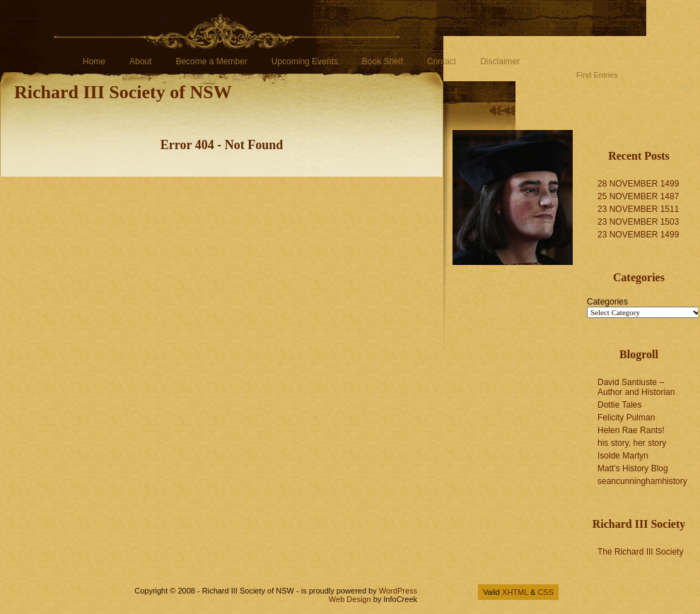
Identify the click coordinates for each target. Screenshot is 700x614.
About (140, 61)
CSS (546, 592)
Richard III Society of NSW (123, 92)
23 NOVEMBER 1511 (638, 209)
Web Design (350, 599)
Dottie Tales (619, 405)
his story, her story (632, 443)
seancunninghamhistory (642, 481)
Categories (607, 302)
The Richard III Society (640, 552)
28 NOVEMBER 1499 (638, 184)
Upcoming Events (305, 61)
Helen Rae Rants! (631, 430)
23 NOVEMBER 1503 (638, 222)
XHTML (515, 592)
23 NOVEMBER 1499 (638, 235)
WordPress (398, 591)
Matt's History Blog (633, 468)
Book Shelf (383, 61)
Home (94, 61)
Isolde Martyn (623, 456)
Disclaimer (500, 61)
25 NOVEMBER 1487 (638, 196)
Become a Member (211, 61)
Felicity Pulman (626, 418)
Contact (442, 61)
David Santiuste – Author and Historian (636, 387)
